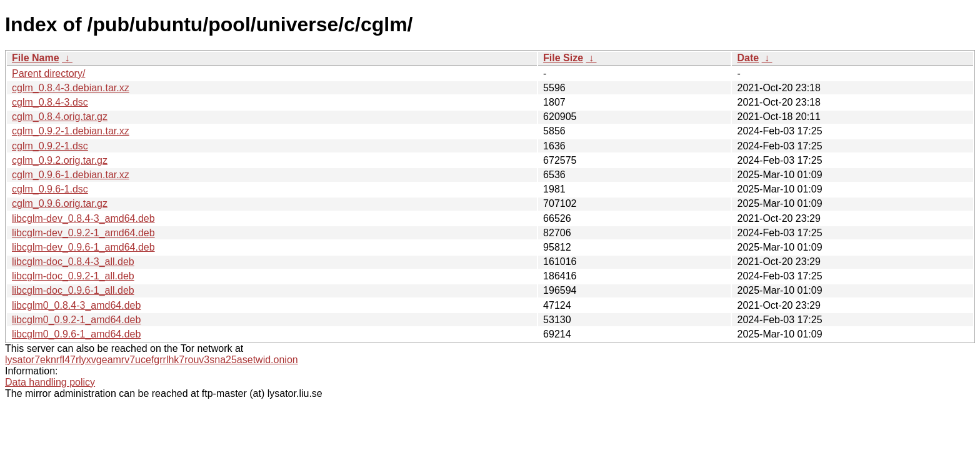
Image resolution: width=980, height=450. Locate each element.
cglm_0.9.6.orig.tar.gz (60, 203)
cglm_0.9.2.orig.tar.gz (60, 160)
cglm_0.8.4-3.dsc (50, 102)
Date (748, 58)
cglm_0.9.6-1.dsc (50, 189)
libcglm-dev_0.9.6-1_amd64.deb (83, 247)
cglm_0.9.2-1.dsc (50, 146)
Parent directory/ (48, 73)
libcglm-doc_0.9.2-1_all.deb (73, 276)
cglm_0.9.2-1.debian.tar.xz (71, 131)
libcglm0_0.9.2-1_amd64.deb (76, 320)
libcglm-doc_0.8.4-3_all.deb (73, 262)
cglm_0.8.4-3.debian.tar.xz (71, 88)
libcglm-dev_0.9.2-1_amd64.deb (83, 233)
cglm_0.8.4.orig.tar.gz (60, 117)
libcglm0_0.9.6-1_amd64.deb (76, 334)
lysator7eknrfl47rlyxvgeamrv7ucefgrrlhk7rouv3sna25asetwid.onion (152, 360)
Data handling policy (50, 382)
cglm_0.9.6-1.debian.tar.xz (71, 175)
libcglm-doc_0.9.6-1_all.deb (73, 290)
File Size (563, 58)
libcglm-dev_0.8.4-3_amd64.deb (83, 218)
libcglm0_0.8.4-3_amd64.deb (76, 305)
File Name (36, 58)
